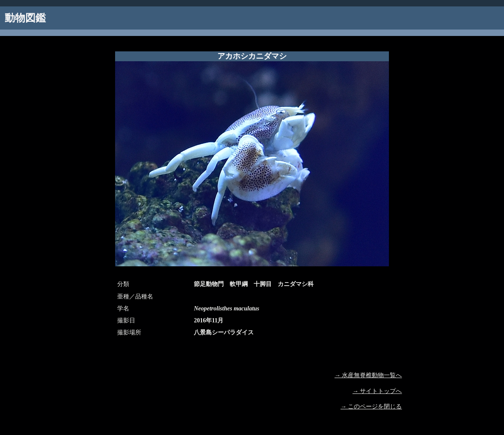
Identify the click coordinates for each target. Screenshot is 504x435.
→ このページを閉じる (371, 407)
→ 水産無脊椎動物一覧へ (368, 375)
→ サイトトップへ (377, 391)
